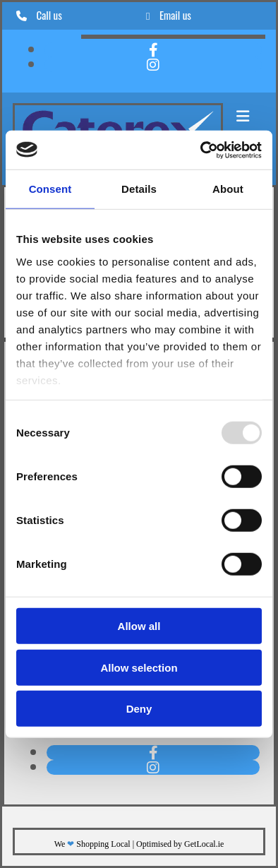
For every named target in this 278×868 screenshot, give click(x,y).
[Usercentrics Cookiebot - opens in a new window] (201, 150)
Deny (139, 709)
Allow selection (139, 667)
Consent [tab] (50, 189)
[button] (242, 117)
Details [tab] (139, 189)
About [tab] (228, 189)
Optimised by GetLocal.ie (180, 844)
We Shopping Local (92, 844)
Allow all (139, 626)
